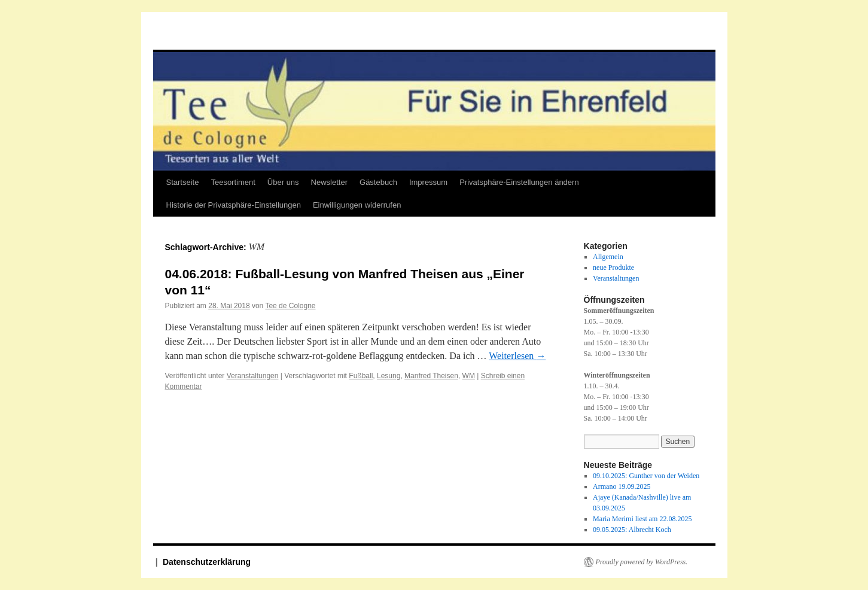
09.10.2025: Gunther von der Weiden (646, 476)
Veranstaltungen (253, 376)
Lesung (389, 376)
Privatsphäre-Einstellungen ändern (519, 182)
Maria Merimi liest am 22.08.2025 (642, 519)
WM (469, 376)
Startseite (183, 182)
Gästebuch (378, 182)
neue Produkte (613, 267)
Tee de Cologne (290, 306)
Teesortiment (233, 182)
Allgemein (608, 257)
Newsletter (329, 182)
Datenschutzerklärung (207, 562)
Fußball (361, 376)
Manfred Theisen (431, 376)
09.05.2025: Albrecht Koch (632, 530)
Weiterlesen (517, 356)
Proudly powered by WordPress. (642, 562)
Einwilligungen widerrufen (357, 205)
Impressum (428, 182)
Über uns (283, 182)
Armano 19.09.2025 (622, 486)
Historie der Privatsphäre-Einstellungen (234, 205)
